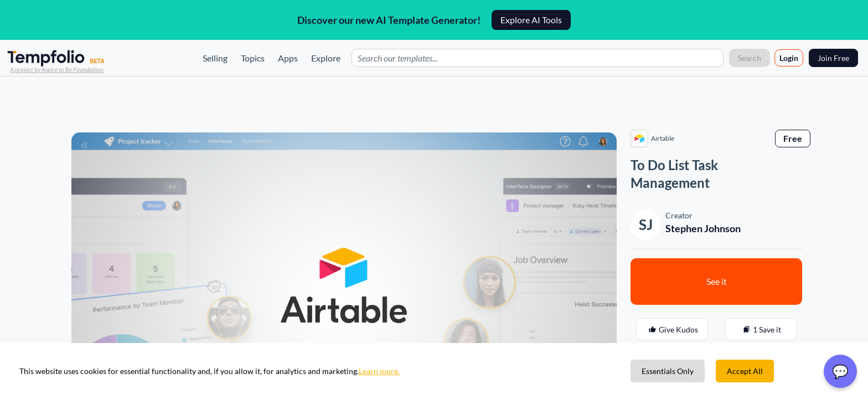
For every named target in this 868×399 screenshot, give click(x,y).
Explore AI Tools (531, 20)
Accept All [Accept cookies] (745, 371)
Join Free (833, 58)
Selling (215, 58)
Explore (326, 58)
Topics (253, 58)
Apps (288, 58)
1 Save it (761, 330)
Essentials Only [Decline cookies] (668, 371)
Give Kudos (672, 330)
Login (789, 58)
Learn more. (379, 371)
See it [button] (717, 281)
